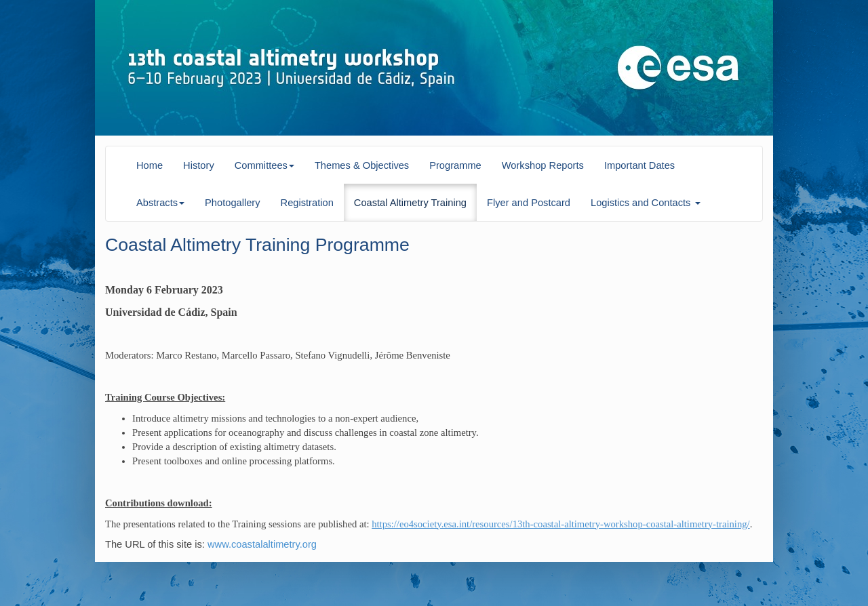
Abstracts (160, 203)
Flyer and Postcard (529, 203)
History (199, 165)
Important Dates (639, 165)
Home (150, 165)
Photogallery (232, 203)
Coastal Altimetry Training (410, 203)
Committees (264, 165)
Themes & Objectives (362, 165)
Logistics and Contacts (646, 203)
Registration (307, 203)
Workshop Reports (543, 165)
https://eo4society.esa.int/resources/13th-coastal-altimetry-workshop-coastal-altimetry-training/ (560, 524)
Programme (455, 165)
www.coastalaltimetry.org (261, 544)
